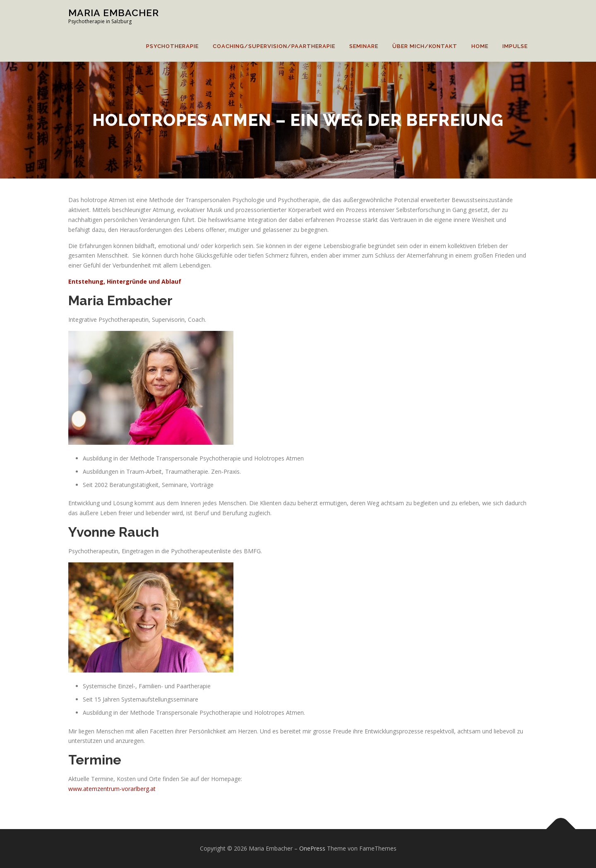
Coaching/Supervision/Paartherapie (274, 46)
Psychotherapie (172, 46)
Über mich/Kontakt (425, 46)
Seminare (364, 46)
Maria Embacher (114, 13)
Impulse (515, 46)
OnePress (312, 848)
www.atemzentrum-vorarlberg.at (112, 789)
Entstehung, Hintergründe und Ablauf (125, 281)
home (480, 46)
